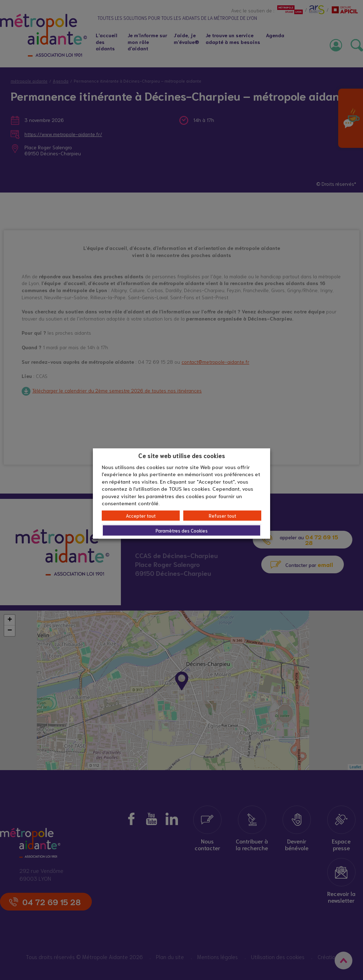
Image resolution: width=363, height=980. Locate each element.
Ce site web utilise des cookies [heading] (182, 455)
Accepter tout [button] (141, 515)
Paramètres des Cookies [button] (182, 530)
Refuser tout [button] (222, 515)
